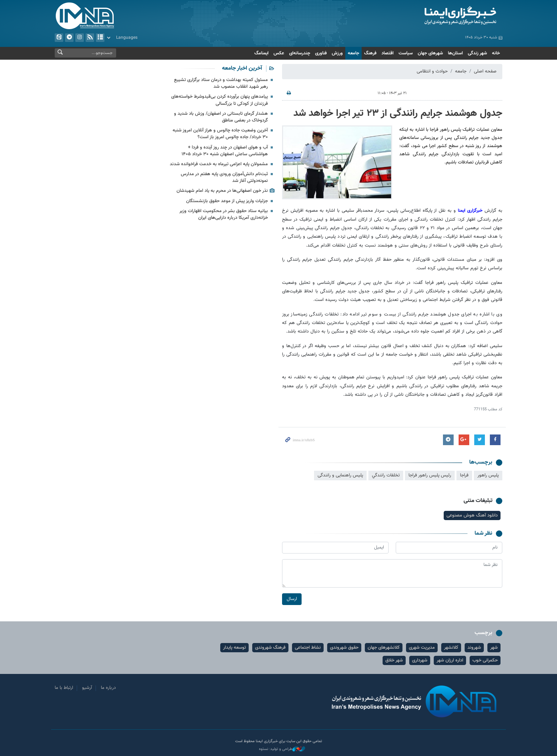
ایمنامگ (261, 53)
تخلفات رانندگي (386, 475)
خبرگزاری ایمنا (470, 211)
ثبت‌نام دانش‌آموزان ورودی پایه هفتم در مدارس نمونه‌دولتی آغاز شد (224, 177)
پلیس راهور (488, 475)
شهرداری (420, 660)
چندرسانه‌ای (300, 53)
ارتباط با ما (64, 688)
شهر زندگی (477, 53)
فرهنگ (370, 53)
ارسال (292, 599)
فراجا (464, 475)
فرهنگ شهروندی (270, 648)
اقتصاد (388, 53)
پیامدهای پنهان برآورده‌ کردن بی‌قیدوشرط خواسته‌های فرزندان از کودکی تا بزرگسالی (220, 100)
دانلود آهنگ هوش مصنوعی (472, 515)
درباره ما (108, 688)
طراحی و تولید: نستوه (282, 749)
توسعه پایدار (234, 648)
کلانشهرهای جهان (384, 648)
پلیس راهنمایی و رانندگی (340, 475)
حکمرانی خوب (485, 660)
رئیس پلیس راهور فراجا (430, 475)
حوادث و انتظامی (432, 71)
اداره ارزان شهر (450, 660)
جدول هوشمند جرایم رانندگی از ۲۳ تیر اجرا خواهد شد (398, 113)
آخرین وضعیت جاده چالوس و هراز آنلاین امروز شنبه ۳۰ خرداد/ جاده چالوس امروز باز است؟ (220, 134)
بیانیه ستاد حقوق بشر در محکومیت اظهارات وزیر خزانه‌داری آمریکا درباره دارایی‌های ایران (224, 214)
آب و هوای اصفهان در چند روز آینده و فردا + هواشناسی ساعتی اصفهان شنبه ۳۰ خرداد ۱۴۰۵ (225, 151)
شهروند (474, 648)
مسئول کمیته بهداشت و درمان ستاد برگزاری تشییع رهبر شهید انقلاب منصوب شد (221, 83)
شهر (494, 648)
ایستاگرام (80, 38)
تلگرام (69, 38)
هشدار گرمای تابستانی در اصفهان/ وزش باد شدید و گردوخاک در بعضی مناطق (221, 117)
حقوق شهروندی (344, 648)
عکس (279, 53)
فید (90, 38)
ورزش (337, 53)
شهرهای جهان (430, 53)
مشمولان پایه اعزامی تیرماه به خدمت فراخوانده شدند (219, 164)
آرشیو (100, 38)
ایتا (59, 38)
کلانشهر (451, 648)
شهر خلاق (394, 660)
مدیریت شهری (422, 648)
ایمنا (430, 16)
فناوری (321, 53)
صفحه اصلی (485, 71)
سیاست (406, 53)
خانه (496, 53)
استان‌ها (455, 53)
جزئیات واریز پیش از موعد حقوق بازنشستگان (227, 201)
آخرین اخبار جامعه (242, 68)
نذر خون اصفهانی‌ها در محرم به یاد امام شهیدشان (222, 191)
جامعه (353, 53)
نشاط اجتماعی (308, 648)
